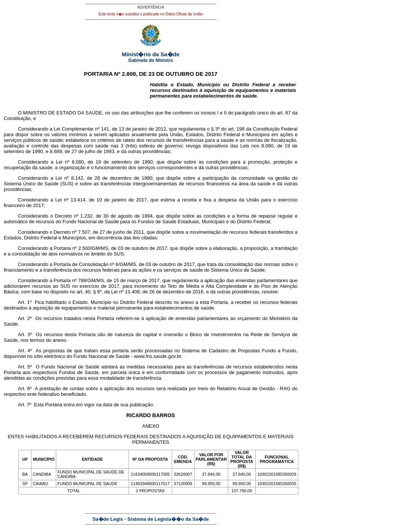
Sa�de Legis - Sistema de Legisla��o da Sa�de (151, 519)
